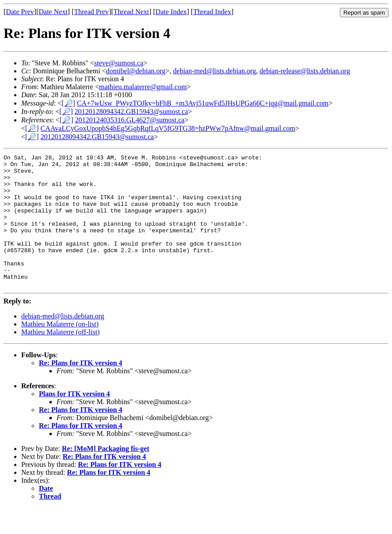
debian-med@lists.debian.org (215, 71)
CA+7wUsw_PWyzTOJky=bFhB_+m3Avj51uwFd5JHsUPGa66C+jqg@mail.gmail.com (203, 103)
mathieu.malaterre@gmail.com (143, 87)
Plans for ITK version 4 (74, 420)
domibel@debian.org (136, 71)
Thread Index (212, 12)
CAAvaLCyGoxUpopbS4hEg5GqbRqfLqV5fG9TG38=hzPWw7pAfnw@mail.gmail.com (168, 128)
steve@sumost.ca (119, 63)
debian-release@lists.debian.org (305, 71)
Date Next (53, 12)
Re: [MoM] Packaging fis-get (106, 475)
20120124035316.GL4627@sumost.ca (130, 120)
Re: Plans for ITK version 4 (81, 389)
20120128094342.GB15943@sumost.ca (131, 112)
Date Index (171, 12)
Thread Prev (91, 12)
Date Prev (20, 12)
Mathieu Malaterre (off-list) (60, 358)
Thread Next (131, 12)
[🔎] (68, 103)
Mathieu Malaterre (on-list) (60, 350)
